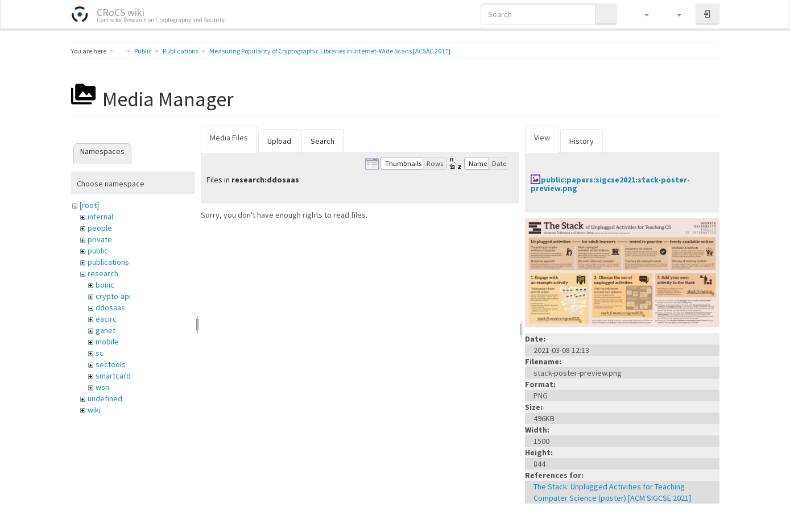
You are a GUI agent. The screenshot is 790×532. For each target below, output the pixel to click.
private (100, 239)
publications (108, 262)
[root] (89, 205)
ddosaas (110, 307)
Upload (279, 141)
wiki (94, 410)
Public (143, 51)
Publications (181, 51)
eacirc (106, 319)
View (542, 138)
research (103, 273)
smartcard (113, 376)
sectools (111, 364)
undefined (105, 398)
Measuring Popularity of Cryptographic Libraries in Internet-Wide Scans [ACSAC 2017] (330, 51)
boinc (105, 285)
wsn (102, 387)
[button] (641, 14)
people (100, 228)
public (98, 251)
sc (100, 353)
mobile (107, 342)
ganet (106, 330)
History (582, 141)
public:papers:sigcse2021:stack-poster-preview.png (610, 184)
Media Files (229, 138)
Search (322, 141)
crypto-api (113, 296)
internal (100, 217)
